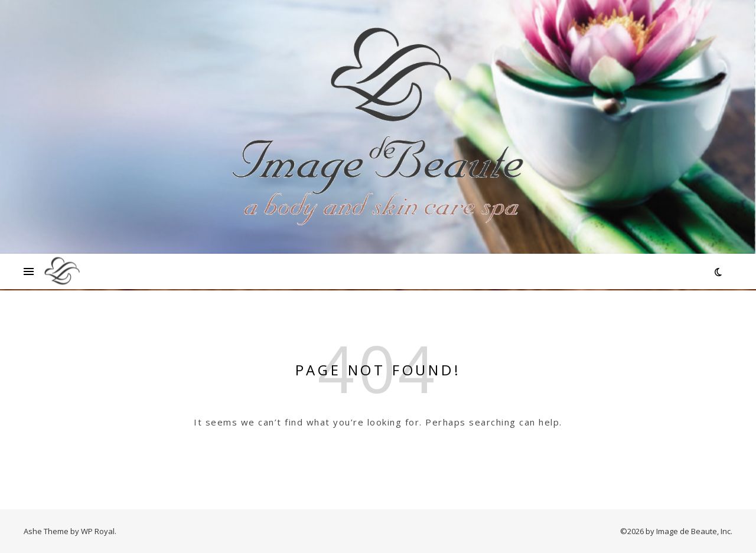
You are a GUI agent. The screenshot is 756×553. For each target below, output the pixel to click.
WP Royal (98, 531)
